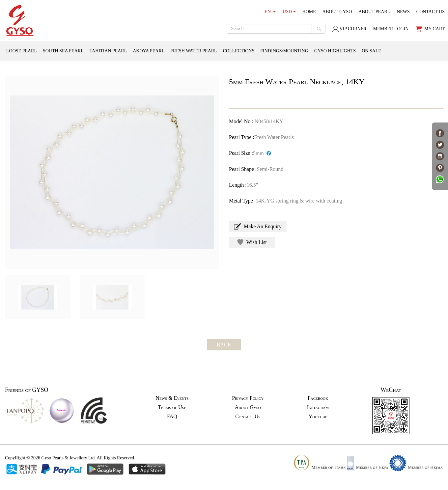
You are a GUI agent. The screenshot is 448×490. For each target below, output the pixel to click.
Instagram (318, 407)
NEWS (403, 12)
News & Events (172, 398)
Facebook (318, 398)
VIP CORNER (349, 29)
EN (270, 12)
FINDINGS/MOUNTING (284, 51)
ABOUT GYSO (337, 12)
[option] (112, 172)
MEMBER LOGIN (391, 29)
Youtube (318, 416)
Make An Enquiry (258, 226)
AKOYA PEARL (149, 51)
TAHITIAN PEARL (108, 51)
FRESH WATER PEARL (194, 51)
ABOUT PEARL (374, 12)
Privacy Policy (248, 398)
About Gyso (248, 407)
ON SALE (371, 51)
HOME (309, 12)
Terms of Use (172, 407)
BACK (224, 345)
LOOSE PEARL (22, 51)
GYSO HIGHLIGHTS (335, 51)
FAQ (172, 416)
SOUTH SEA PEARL (63, 51)
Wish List (252, 242)
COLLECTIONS (239, 51)
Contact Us (248, 416)
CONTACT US (431, 12)
